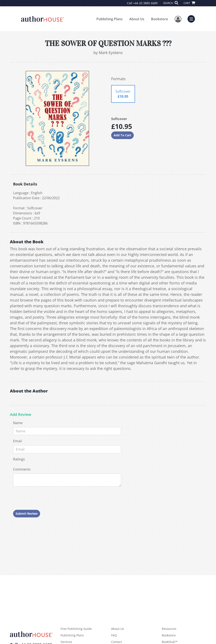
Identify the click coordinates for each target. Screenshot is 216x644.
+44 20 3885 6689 (145, 3)
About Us (137, 19)
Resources (169, 629)
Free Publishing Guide (76, 629)
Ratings (19, 459)
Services (66, 642)
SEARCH (171, 3)
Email (17, 441)
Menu (192, 18)
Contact (117, 642)
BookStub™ (170, 642)
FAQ (114, 635)
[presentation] (45, 498)
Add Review (21, 415)
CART (189, 3)
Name (18, 423)
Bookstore (159, 19)
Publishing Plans (109, 19)
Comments (22, 469)
